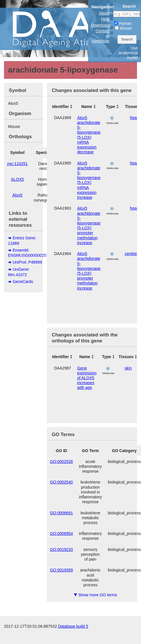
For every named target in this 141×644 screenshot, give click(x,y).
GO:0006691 (61, 513)
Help (105, 19)
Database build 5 (73, 626)
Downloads (101, 25)
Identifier (60, 107)
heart (134, 118)
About (104, 13)
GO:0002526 (61, 462)
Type (111, 107)
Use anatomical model (128, 53)
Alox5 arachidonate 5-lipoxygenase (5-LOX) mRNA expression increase (89, 180)
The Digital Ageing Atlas (57, 29)
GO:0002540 (61, 482)
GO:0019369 (61, 570)
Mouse (123, 28)
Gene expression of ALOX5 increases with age (87, 378)
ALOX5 (17, 179)
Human (123, 23)
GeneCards (23, 282)
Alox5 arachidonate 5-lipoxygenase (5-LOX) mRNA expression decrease (89, 135)
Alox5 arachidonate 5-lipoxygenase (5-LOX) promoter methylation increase (89, 225)
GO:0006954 (61, 533)
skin (128, 368)
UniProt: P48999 (27, 262)
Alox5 (17, 195)
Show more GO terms (95, 595)
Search (127, 39)
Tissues (126, 357)
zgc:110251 (17, 164)
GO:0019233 (61, 549)
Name (87, 107)
